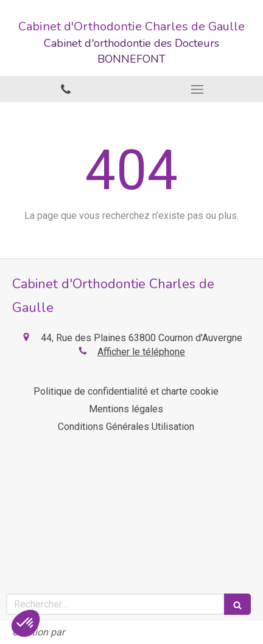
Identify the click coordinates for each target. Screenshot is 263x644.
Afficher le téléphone (141, 352)
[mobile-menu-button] (197, 89)
